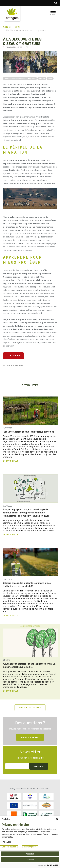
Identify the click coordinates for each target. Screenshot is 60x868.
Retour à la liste (15, 365)
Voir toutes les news (30, 708)
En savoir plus (11, 461)
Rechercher (56, 3)
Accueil (7, 27)
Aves (50, 79)
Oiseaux (42, 79)
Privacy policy (30, 847)
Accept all (30, 854)
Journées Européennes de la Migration (20, 79)
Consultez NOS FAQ (30, 737)
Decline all (30, 860)
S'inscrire (39, 766)
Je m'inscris (13, 356)
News (17, 27)
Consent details (9, 847)
